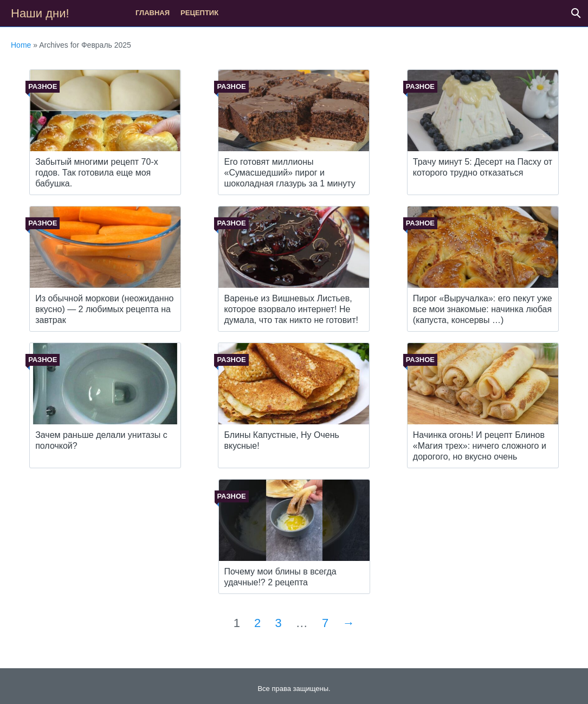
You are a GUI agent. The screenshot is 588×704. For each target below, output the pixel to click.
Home (21, 45)
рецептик (199, 13)
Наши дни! (40, 13)
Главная (153, 13)
